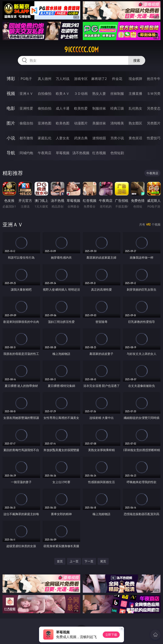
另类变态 (154, 108)
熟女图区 (135, 123)
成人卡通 (63, 108)
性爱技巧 (154, 138)
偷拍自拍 (45, 108)
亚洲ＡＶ (26, 93)
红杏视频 (99, 153)
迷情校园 (99, 138)
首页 (60, 561)
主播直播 (135, 93)
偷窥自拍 (26, 123)
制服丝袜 (99, 108)
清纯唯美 (117, 123)
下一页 (89, 561)
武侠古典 (81, 138)
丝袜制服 (117, 93)
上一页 (74, 561)
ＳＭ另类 (154, 93)
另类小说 (117, 138)
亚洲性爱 (26, 108)
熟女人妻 (99, 93)
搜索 (137, 60)
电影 (11, 108)
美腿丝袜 (99, 123)
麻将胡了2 (99, 79)
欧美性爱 (81, 108)
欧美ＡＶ (63, 93)
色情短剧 (117, 153)
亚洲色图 (45, 123)
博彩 (11, 79)
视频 (11, 93)
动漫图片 (81, 123)
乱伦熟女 (135, 108)
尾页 (103, 561)
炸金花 (117, 79)
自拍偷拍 (45, 93)
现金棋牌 (135, 79)
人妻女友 (63, 138)
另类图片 (154, 123)
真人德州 (45, 79)
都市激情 (26, 138)
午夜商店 (45, 153)
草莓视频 (63, 153)
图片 (11, 123)
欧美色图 (63, 123)
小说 (11, 138)
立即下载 (111, 635)
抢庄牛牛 (154, 79)
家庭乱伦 (45, 138)
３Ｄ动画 (81, 93)
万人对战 (63, 79)
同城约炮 (26, 153)
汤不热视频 (81, 153)
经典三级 (117, 108)
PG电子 (26, 79)
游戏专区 (81, 79)
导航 (11, 153)
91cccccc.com (81, 50)
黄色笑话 (135, 138)
